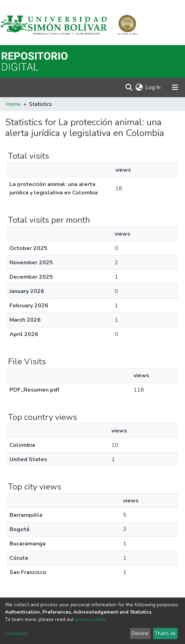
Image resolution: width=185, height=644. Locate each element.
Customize (16, 633)
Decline (140, 633)
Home (13, 104)
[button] (139, 87)
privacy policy (90, 619)
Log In (153, 87)
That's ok (165, 633)
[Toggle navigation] (175, 87)
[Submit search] (129, 87)
